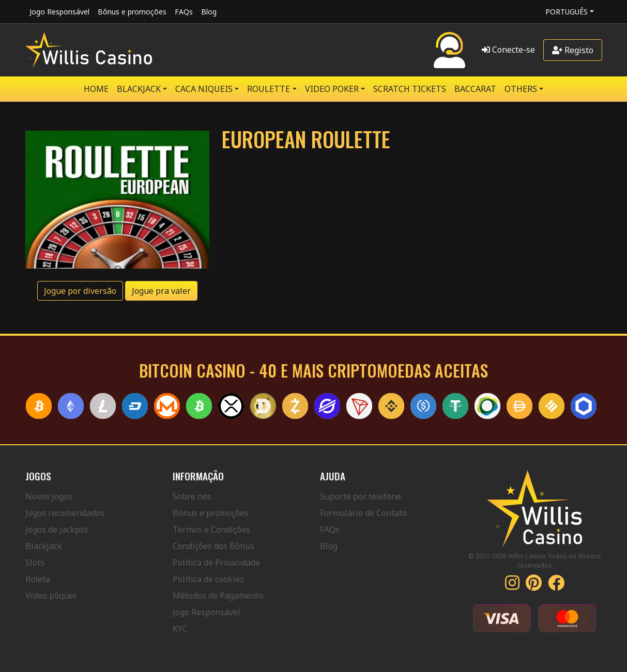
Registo (573, 50)
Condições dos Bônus (213, 546)
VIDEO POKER (332, 89)
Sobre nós (192, 496)
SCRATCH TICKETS (410, 89)
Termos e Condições (211, 529)
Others (521, 89)
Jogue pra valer (161, 291)
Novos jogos (49, 496)
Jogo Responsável (59, 12)
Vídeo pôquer (51, 596)
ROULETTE (269, 89)
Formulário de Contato (363, 513)
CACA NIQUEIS (204, 89)
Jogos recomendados (65, 513)
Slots (35, 562)
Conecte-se (508, 50)
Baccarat (475, 89)
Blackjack (44, 546)
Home (96, 89)
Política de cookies (208, 579)
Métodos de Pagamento (218, 596)
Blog (209, 12)
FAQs (184, 12)
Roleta (38, 579)
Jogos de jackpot (57, 529)
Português (567, 12)
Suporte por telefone (361, 496)
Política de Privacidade (216, 562)
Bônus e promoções (132, 12)
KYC (180, 629)
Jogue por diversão (80, 291)
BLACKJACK (139, 89)
